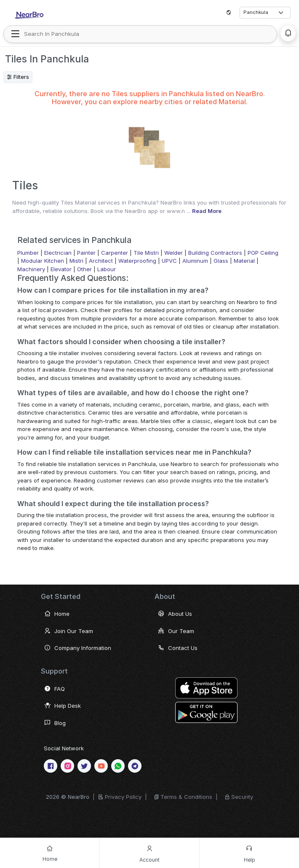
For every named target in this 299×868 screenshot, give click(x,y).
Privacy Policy (123, 797)
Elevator (61, 269)
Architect (101, 261)
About (165, 596)
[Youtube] (101, 766)
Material (244, 261)
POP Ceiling (263, 253)
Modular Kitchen (43, 261)
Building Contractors (215, 253)
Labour (107, 269)
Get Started (61, 596)
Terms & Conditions (186, 797)
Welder (174, 253)
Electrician (58, 253)
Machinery (31, 269)
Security (242, 797)
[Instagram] (67, 766)
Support (54, 671)
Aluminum (195, 261)
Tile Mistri (146, 253)
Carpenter (115, 253)
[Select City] (265, 12)
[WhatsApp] (118, 766)
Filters (18, 77)
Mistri (76, 261)
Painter (86, 253)
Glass (221, 261)
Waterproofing (137, 261)
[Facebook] (51, 766)
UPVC (169, 261)
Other (84, 269)
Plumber (28, 253)
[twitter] (84, 766)
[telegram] (135, 766)
